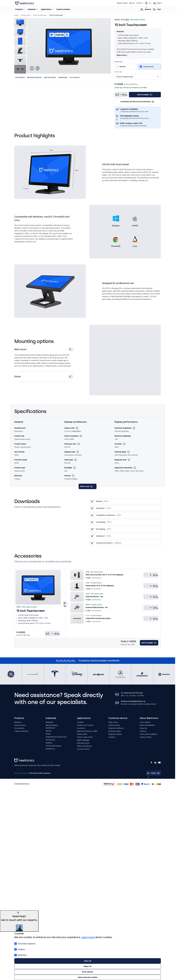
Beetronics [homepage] (25, 3)
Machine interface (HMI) (87, 731)
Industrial (49, 722)
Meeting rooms (83, 743)
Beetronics (19, 760)
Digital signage (83, 740)
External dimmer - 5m (94, 597)
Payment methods (116, 728)
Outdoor (80, 722)
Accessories (75, 77)
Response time (121, 460)
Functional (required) (25, 943)
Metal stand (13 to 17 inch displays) (100, 586)
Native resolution (71, 436)
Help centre (113, 722)
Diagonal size (70, 452)
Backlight (68, 468)
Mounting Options (34, 77)
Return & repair (115, 731)
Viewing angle (120, 452)
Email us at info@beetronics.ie (133, 701)
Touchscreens (20, 725)
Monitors (18, 722)
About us (132, 3)
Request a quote (122, 3)
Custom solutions (63, 9)
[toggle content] (88, 486)
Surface (68, 476)
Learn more (88, 937)
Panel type (69, 460)
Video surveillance (84, 746)
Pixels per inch (70, 444)
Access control (83, 749)
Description (20, 77)
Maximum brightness (123, 428)
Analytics (20, 949)
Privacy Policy (146, 737)
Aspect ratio (69, 428)
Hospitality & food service (56, 737)
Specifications (50, 77)
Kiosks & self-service (85, 725)
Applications (46, 9)
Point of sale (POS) (85, 737)
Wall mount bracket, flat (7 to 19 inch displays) (104, 575)
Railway (49, 743)
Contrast (118, 444)
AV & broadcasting (53, 746)
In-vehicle (81, 728)
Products (19, 9)
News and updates (147, 725)
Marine (49, 731)
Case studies (145, 722)
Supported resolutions (123, 468)
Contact (139, 3)
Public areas (82, 734)
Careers (143, 731)
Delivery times (114, 725)
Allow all (88, 961)
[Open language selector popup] (148, 3)
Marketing (20, 955)
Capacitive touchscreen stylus (98, 618)
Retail (48, 734)
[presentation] (32, 68)
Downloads (63, 77)
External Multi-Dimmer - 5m (97, 607)
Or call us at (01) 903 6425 (132, 693)
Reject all (88, 966)
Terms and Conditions (148, 734)
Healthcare (50, 749)
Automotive (50, 740)
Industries (32, 9)
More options (88, 972)
